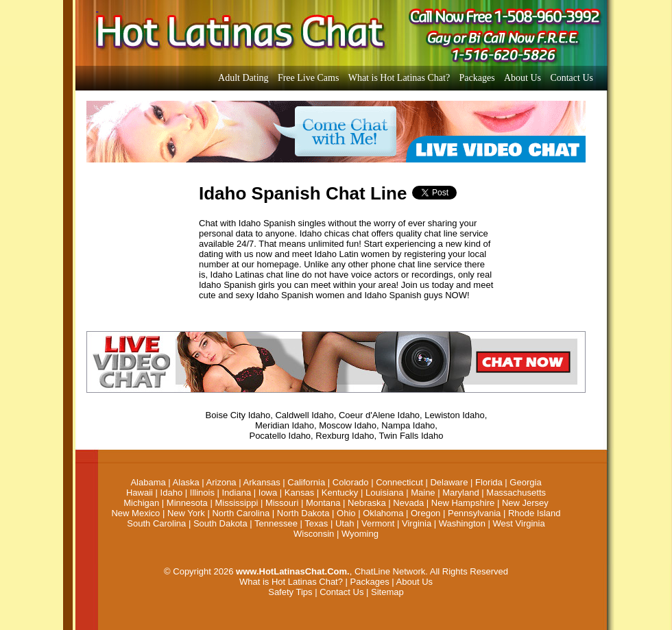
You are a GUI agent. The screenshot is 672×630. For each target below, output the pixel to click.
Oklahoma (383, 513)
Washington (462, 523)
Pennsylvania (474, 513)
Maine (423, 493)
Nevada (408, 503)
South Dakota (220, 523)
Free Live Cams (308, 78)
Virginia (417, 523)
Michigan (141, 503)
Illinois (202, 493)
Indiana (237, 493)
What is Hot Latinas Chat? (399, 78)
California (306, 482)
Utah (345, 523)
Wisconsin (314, 534)
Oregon (425, 513)
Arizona (221, 482)
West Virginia (519, 523)
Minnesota (187, 503)
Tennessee (276, 523)
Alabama (148, 482)
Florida (489, 482)
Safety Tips (290, 592)
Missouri (282, 503)
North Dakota (303, 513)
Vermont (378, 523)
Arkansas (261, 482)
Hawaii (140, 493)
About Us (523, 78)
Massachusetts (516, 493)
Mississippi (236, 503)
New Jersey (525, 503)
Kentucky (340, 493)
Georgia (525, 482)
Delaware (449, 482)
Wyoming (360, 534)
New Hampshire (463, 503)
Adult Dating (243, 78)
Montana (323, 503)
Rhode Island (535, 513)
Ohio (346, 513)
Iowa (268, 493)
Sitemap (387, 592)
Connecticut (399, 482)
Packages (477, 78)
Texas (316, 523)
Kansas (299, 493)
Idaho (172, 493)
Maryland (460, 493)
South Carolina (156, 523)
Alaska (186, 482)
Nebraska (367, 503)
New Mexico (135, 513)
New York (186, 513)
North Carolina (241, 513)
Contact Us (572, 78)
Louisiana (385, 493)
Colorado (351, 482)
